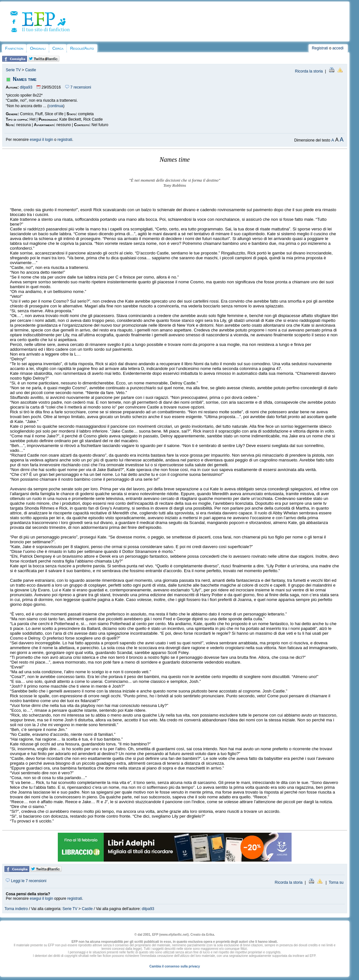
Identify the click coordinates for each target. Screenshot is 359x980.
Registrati (320, 48)
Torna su (336, 882)
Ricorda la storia (309, 71)
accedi (338, 48)
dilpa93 (26, 87)
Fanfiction (14, 48)
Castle (31, 70)
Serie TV (13, 70)
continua (56, 106)
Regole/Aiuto (82, 48)
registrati (65, 140)
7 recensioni (78, 87)
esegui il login (42, 140)
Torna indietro (16, 909)
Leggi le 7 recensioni (26, 881)
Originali (38, 48)
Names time (25, 79)
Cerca (58, 48)
